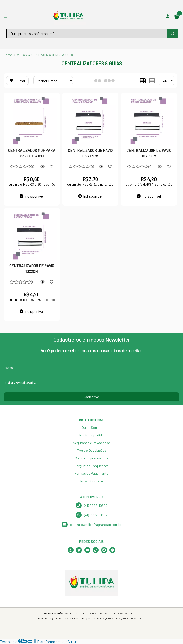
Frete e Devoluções (91, 450)
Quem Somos (91, 428)
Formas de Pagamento (92, 473)
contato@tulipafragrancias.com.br (92, 525)
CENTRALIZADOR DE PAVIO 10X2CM (32, 268)
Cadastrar (91, 397)
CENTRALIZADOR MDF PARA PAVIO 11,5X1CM (32, 153)
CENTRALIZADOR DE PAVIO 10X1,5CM (149, 153)
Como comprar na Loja (91, 458)
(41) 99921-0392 (92, 515)
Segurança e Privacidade (91, 443)
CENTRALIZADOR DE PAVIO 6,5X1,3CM (90, 153)
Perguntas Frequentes (92, 466)
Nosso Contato (92, 481)
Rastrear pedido (91, 435)
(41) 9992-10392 (92, 505)
